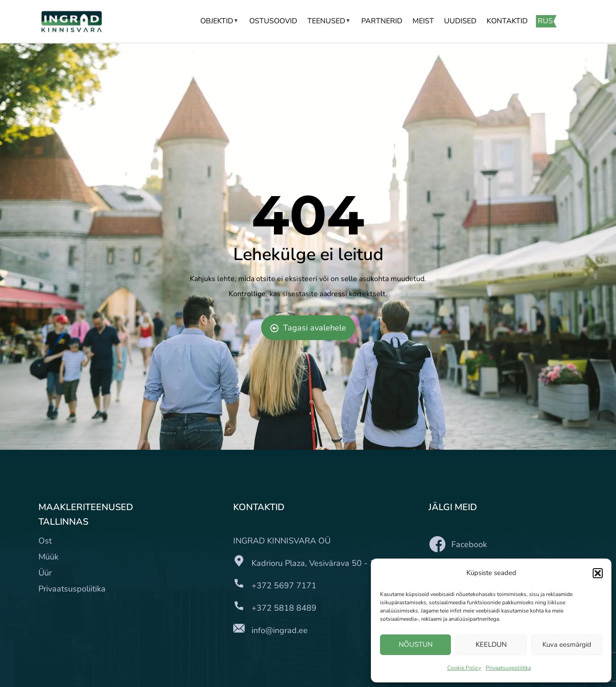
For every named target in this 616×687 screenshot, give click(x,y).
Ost (45, 541)
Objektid (220, 21)
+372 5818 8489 (284, 608)
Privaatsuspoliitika (508, 668)
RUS (545, 21)
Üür (45, 573)
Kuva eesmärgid (567, 644)
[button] (598, 573)
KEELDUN (491, 644)
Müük (48, 557)
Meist (423, 21)
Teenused (329, 21)
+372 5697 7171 (284, 586)
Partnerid (382, 21)
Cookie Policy (464, 668)
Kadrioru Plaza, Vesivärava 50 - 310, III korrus (336, 563)
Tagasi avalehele (308, 328)
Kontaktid (507, 21)
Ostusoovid (273, 21)
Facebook (458, 544)
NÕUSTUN (416, 644)
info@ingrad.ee (280, 630)
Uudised (460, 21)
